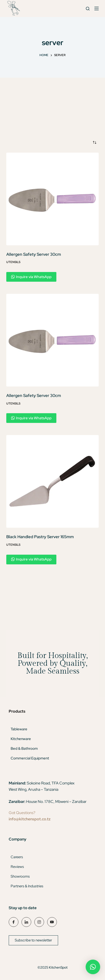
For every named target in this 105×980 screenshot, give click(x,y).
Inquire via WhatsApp (31, 277)
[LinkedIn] (26, 922)
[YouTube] (52, 922)
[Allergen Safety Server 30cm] (52, 199)
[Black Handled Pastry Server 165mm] (52, 481)
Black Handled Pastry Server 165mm (40, 537)
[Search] (88, 9)
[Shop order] (95, 142)
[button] (93, 967)
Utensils (13, 262)
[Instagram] (39, 922)
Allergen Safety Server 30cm (34, 254)
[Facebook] (14, 922)
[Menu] (97, 8)
